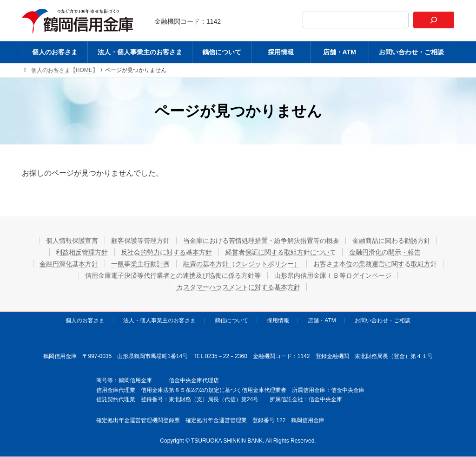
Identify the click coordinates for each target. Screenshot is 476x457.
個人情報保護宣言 (72, 241)
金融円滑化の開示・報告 (385, 252)
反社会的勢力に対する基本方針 (166, 252)
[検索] (434, 20)
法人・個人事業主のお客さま (159, 320)
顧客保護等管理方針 (140, 241)
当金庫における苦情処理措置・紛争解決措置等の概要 (261, 241)
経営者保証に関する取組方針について (281, 252)
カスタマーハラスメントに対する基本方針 (238, 287)
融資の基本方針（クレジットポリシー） (242, 264)
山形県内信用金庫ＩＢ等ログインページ (333, 275)
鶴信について (231, 320)
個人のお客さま (85, 320)
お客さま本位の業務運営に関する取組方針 (376, 264)
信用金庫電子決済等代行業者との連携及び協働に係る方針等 (173, 275)
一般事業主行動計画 (140, 264)
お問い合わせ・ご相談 (383, 320)
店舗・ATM (322, 320)
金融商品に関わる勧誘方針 (392, 241)
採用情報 (278, 320)
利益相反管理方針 (81, 252)
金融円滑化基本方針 (68, 264)
